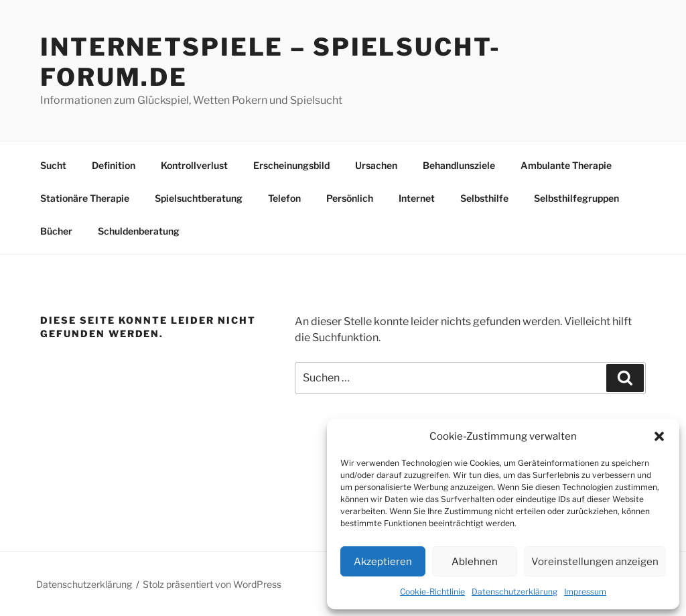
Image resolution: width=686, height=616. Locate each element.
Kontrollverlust (194, 165)
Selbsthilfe (484, 198)
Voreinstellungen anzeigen (595, 562)
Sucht (53, 165)
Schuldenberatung (139, 231)
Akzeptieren (383, 562)
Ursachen (376, 165)
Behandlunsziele (459, 165)
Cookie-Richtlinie (432, 592)
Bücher (56, 231)
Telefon (284, 198)
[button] (659, 436)
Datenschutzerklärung (514, 592)
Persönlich (350, 198)
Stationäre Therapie (85, 198)
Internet (417, 198)
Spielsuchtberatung (199, 198)
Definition (114, 165)
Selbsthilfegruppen (576, 198)
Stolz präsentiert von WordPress (212, 584)
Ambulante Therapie (566, 165)
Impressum (585, 592)
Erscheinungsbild (291, 165)
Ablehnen (475, 562)
